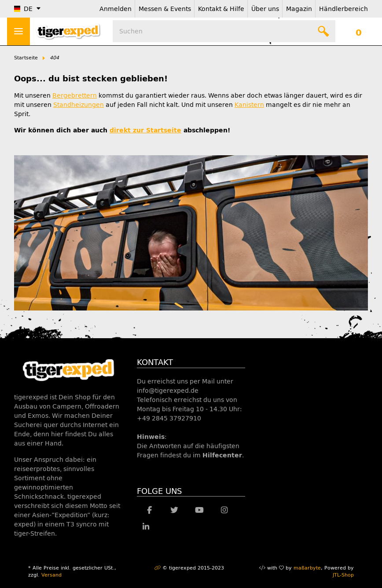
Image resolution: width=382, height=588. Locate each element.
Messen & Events (165, 9)
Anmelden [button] (116, 9)
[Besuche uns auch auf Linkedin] (146, 527)
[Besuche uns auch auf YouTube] (199, 510)
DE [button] (23, 9)
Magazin (299, 9)
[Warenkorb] (358, 31)
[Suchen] (224, 31)
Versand (51, 575)
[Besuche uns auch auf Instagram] (224, 510)
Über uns (265, 9)
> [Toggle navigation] (18, 31)
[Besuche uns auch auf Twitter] (174, 510)
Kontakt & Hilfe (221, 9)
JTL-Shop (343, 575)
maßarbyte (307, 568)
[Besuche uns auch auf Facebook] (149, 510)
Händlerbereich (343, 9)
